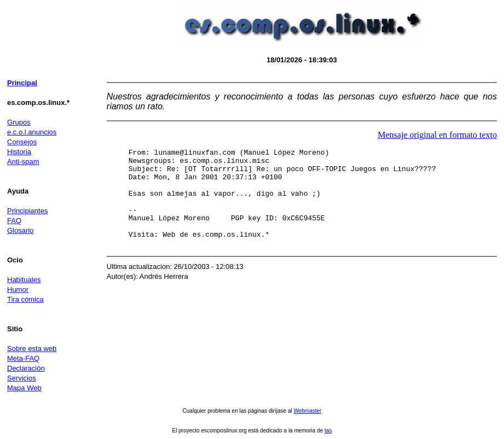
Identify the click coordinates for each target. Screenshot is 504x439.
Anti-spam (23, 162)
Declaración (26, 368)
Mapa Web (24, 388)
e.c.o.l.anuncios (32, 132)
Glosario (20, 230)
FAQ (14, 221)
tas (328, 431)
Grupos (19, 122)
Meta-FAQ (23, 358)
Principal (22, 83)
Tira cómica (25, 299)
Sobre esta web (32, 349)
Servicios (22, 378)
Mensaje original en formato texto (437, 135)
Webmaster (307, 411)
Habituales (24, 280)
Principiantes (27, 211)
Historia (19, 152)
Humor (18, 289)
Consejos (22, 142)
